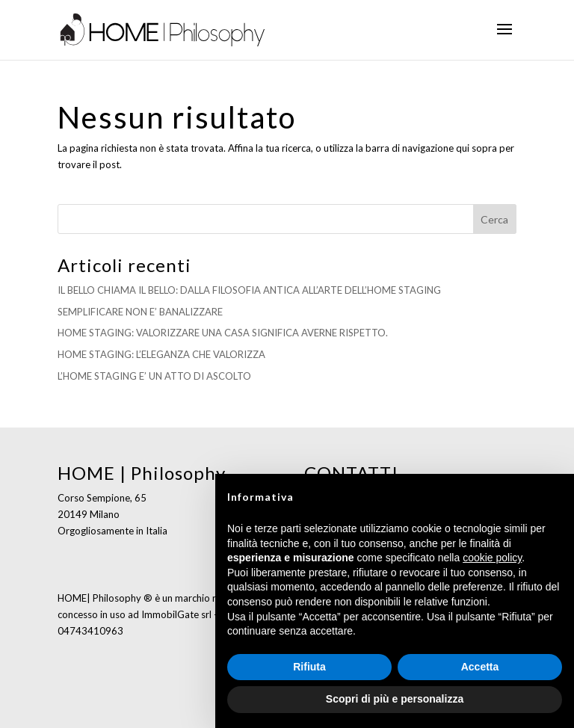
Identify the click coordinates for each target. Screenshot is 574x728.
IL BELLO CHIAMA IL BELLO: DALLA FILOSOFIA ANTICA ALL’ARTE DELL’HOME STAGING (249, 290)
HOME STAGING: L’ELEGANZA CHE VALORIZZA (161, 354)
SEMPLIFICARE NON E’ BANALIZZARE (140, 312)
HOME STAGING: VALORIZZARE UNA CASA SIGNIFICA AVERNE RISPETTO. (223, 333)
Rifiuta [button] (309, 667)
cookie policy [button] (492, 558)
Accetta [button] (480, 667)
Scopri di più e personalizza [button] (395, 699)
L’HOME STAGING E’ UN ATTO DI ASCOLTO (154, 376)
